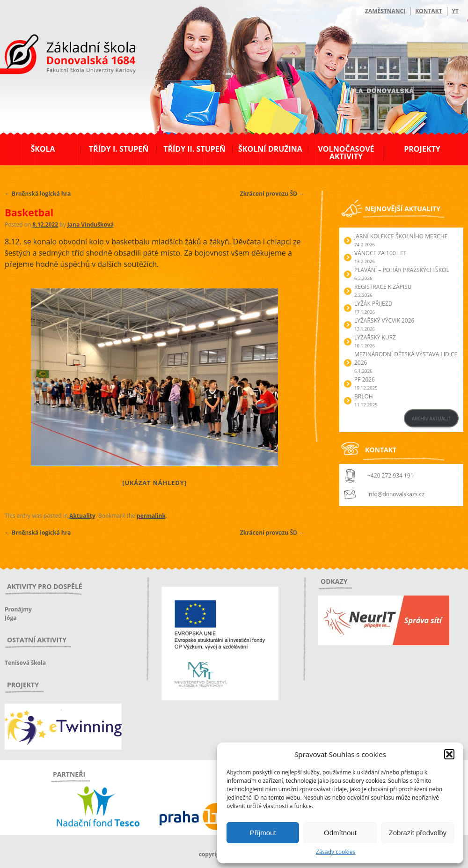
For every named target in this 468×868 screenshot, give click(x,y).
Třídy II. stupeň (194, 149)
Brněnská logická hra (38, 194)
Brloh (364, 396)
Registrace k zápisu (383, 287)
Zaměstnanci (385, 11)
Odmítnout (340, 833)
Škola (43, 149)
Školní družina (270, 149)
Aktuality (82, 516)
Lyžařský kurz (375, 337)
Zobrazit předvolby (418, 833)
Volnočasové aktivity (346, 153)
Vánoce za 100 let (380, 253)
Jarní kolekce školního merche (401, 236)
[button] (449, 754)
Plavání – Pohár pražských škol (402, 270)
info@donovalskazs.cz (396, 494)
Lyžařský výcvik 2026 (384, 320)
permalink (151, 516)
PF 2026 (365, 379)
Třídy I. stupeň (119, 149)
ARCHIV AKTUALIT (431, 419)
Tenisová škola (25, 663)
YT (455, 11)
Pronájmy (18, 609)
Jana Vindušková (91, 224)
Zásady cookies (336, 852)
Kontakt (428, 11)
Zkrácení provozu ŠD (272, 194)
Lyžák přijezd (373, 304)
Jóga (11, 618)
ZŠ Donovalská (55, 56)
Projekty (422, 149)
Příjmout (263, 833)
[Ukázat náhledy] (154, 483)
